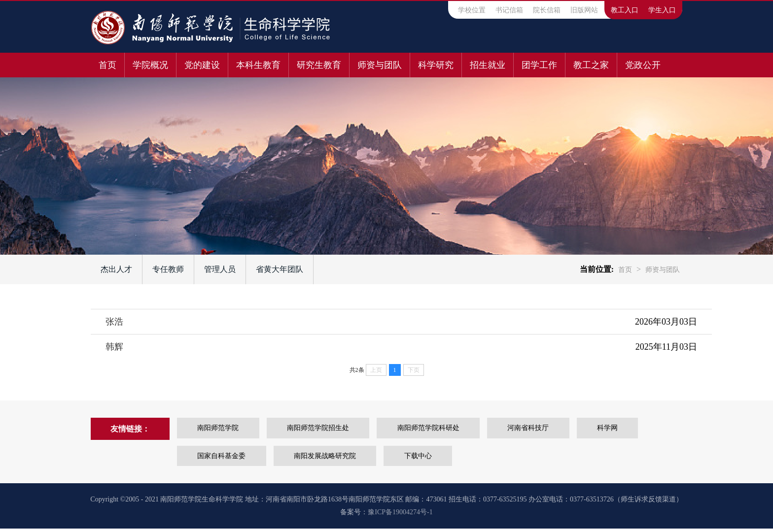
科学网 (126, 458)
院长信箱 (547, 10)
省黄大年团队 (280, 269)
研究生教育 (319, 65)
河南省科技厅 (558, 429)
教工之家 (591, 65)
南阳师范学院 (222, 429)
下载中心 (430, 458)
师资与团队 (380, 65)
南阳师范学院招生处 (331, 429)
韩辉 (114, 347)
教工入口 (625, 10)
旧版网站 (584, 10)
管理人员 (220, 269)
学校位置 (472, 10)
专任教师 (168, 269)
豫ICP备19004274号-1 (400, 515)
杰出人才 (116, 269)
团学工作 (539, 65)
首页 (107, 65)
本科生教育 (258, 65)
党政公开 (643, 65)
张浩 (114, 322)
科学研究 (436, 65)
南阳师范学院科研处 (450, 429)
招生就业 (488, 65)
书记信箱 (509, 10)
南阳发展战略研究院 (329, 458)
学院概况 (150, 65)
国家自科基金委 (217, 458)
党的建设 (202, 65)
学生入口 (662, 10)
